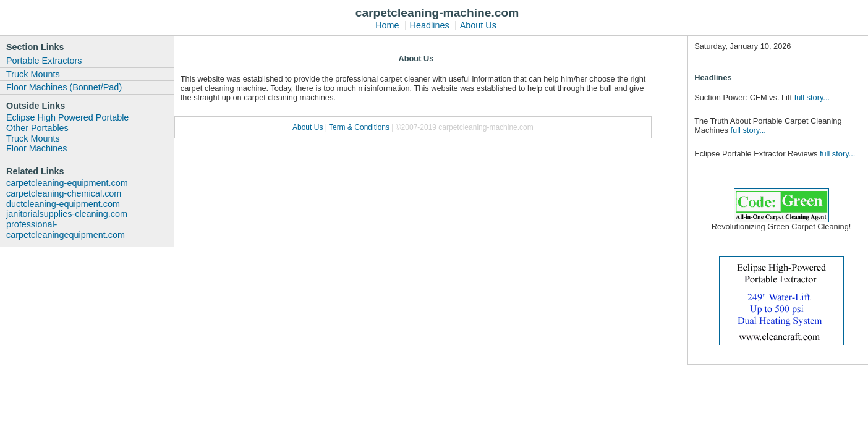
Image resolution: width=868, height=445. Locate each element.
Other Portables (37, 128)
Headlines (430, 25)
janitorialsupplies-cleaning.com (67, 214)
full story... (812, 97)
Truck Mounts (33, 74)
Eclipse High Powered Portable (67, 117)
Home (387, 25)
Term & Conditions (360, 127)
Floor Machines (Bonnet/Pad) (64, 87)
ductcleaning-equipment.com (63, 204)
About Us (478, 25)
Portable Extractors (44, 61)
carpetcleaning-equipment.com (67, 183)
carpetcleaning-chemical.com (64, 193)
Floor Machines (36, 148)
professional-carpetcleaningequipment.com (66, 230)
